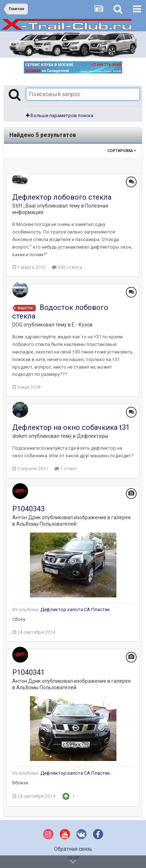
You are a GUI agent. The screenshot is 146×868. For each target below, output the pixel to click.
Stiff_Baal (24, 206)
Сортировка (122, 151)
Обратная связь (73, 849)
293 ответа (67, 267)
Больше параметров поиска (60, 115)
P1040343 (28, 509)
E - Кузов (82, 325)
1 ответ (66, 469)
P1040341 (28, 672)
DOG (17, 325)
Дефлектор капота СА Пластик (75, 609)
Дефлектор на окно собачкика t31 (71, 427)
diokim (20, 436)
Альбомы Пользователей (46, 524)
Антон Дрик (26, 517)
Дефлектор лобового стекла (62, 197)
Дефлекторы (92, 436)
